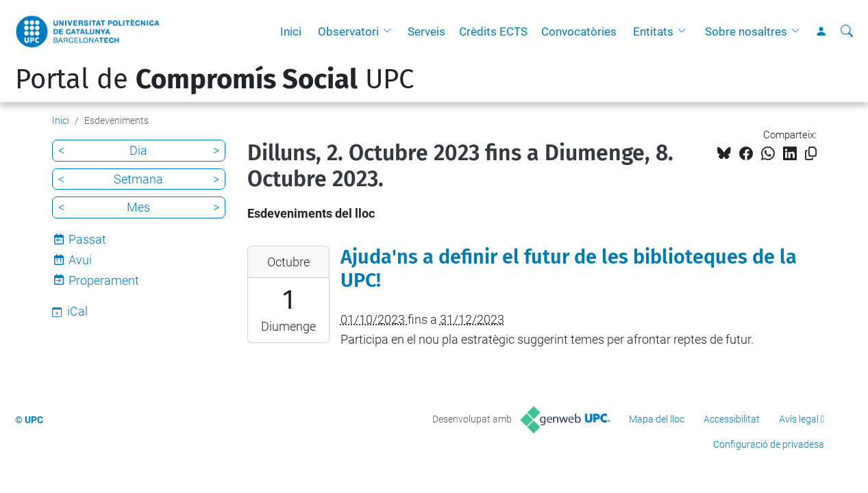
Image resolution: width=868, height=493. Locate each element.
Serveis (426, 31)
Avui (80, 260)
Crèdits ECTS (493, 31)
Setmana (138, 179)
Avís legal (799, 419)
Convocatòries (579, 31)
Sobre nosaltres (746, 31)
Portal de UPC (214, 79)
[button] (390, 31)
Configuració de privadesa (769, 444)
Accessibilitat (732, 419)
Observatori (348, 31)
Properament (104, 280)
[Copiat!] (811, 154)
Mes (138, 207)
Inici (291, 31)
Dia (138, 150)
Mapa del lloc (657, 419)
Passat (87, 239)
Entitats (653, 31)
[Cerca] (847, 31)
